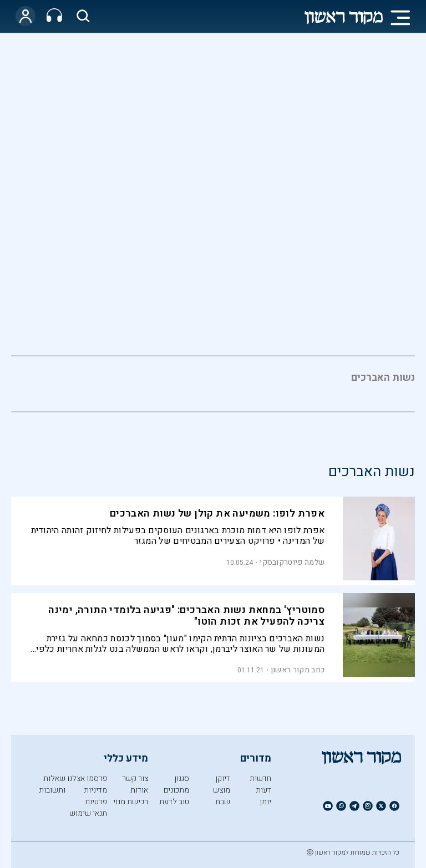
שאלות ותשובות (52, 784)
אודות (139, 790)
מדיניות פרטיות (95, 796)
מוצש (222, 790)
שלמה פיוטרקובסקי (292, 562)
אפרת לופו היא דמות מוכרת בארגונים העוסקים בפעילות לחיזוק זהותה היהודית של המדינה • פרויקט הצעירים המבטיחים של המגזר (178, 536)
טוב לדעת (174, 802)
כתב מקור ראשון (298, 670)
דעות (263, 790)
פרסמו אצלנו (87, 778)
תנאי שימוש (88, 813)
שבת (223, 802)
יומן (265, 802)
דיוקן (223, 778)
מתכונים (176, 790)
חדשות (260, 778)
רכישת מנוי (131, 802)
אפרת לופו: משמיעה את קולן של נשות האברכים (217, 514)
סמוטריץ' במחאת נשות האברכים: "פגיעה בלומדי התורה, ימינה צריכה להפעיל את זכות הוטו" (186, 616)
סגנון (182, 778)
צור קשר (135, 778)
